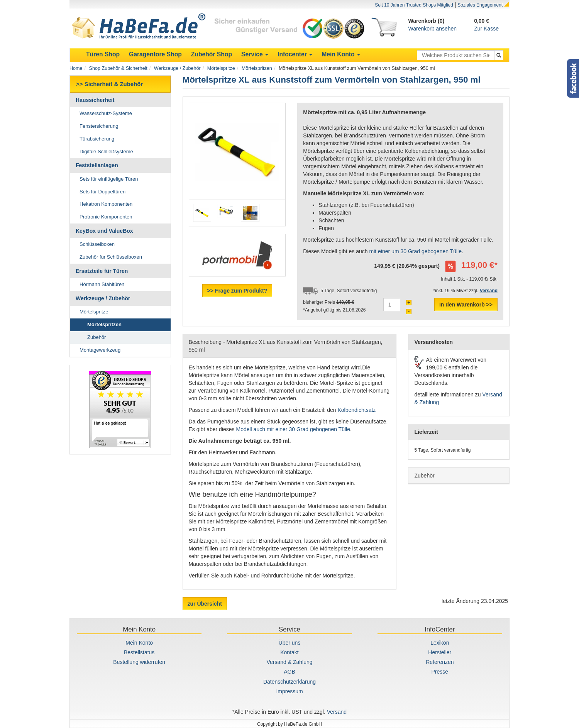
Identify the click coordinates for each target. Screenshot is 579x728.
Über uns (290, 643)
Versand (337, 712)
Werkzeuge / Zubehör (177, 68)
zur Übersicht (205, 604)
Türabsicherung (97, 139)
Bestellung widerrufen (139, 662)
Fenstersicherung (99, 126)
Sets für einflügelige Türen (109, 179)
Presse (440, 672)
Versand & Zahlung (289, 662)
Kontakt (289, 652)
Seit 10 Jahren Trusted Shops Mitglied (414, 5)
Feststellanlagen (97, 165)
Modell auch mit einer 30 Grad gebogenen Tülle (293, 429)
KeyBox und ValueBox (104, 231)
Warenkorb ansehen (433, 29)
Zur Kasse (486, 29)
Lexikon (440, 643)
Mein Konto (139, 643)
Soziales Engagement (480, 5)
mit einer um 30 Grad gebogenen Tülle (416, 251)
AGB (289, 672)
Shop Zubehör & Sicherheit (118, 68)
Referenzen (440, 662)
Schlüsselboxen (97, 244)
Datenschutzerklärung (289, 682)
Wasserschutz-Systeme (106, 113)
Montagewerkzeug (100, 350)
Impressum (289, 691)
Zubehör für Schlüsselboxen (111, 257)
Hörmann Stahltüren (102, 284)
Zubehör (96, 337)
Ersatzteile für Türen (102, 271)
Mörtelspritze (221, 68)
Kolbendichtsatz (356, 410)
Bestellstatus (139, 652)
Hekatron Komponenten (106, 204)
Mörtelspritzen (257, 68)
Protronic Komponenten (106, 217)
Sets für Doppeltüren (102, 192)
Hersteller (440, 652)
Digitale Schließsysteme (106, 152)
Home (76, 68)
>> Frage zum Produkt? (237, 291)
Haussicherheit (95, 100)
